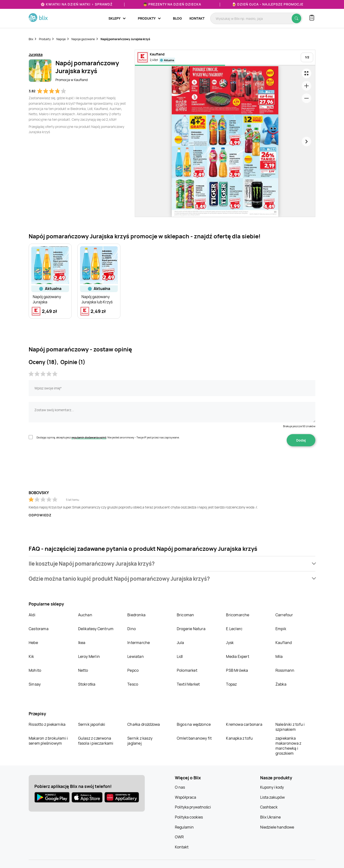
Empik (281, 629)
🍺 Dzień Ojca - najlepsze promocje (268, 4)
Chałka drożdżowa (144, 724)
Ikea (82, 643)
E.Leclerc (234, 629)
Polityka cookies (189, 817)
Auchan (85, 615)
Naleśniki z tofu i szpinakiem (290, 727)
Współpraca (185, 797)
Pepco (133, 670)
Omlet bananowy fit (194, 738)
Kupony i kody (272, 787)
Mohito (35, 670)
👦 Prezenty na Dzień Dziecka (172, 4)
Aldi (32, 615)
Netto (83, 670)
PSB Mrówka (237, 670)
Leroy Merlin (89, 656)
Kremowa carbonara (244, 724)
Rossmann (285, 670)
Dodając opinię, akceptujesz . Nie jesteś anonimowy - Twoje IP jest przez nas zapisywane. (108, 437)
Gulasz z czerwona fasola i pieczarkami (96, 741)
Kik (31, 656)
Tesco (133, 684)
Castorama (39, 629)
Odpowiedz (40, 515)
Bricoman (185, 615)
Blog (177, 18)
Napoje (61, 39)
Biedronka (136, 615)
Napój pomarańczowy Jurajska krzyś (125, 39)
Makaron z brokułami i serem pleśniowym (48, 741)
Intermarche (139, 643)
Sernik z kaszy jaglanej (140, 741)
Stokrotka (87, 684)
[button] (172, 564)
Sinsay (35, 684)
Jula (180, 643)
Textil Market (188, 684)
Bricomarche (238, 615)
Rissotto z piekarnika (47, 724)
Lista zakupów (272, 797)
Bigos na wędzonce (194, 724)
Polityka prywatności (193, 807)
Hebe (33, 643)
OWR (179, 837)
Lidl (180, 656)
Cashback (269, 807)
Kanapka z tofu (239, 738)
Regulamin (184, 827)
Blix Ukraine (270, 817)
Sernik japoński (92, 724)
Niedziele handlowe (277, 827)
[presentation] (65, 461)
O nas (180, 787)
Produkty (45, 39)
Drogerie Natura (191, 629)
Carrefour (284, 615)
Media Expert (237, 656)
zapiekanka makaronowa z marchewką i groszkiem (288, 746)
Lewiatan (136, 656)
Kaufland (284, 643)
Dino (132, 629)
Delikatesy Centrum (96, 629)
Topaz (231, 684)
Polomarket (187, 670)
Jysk (230, 643)
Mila (279, 656)
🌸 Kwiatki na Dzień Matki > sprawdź (77, 4)
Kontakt (197, 18)
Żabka (281, 684)
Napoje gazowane (83, 39)
